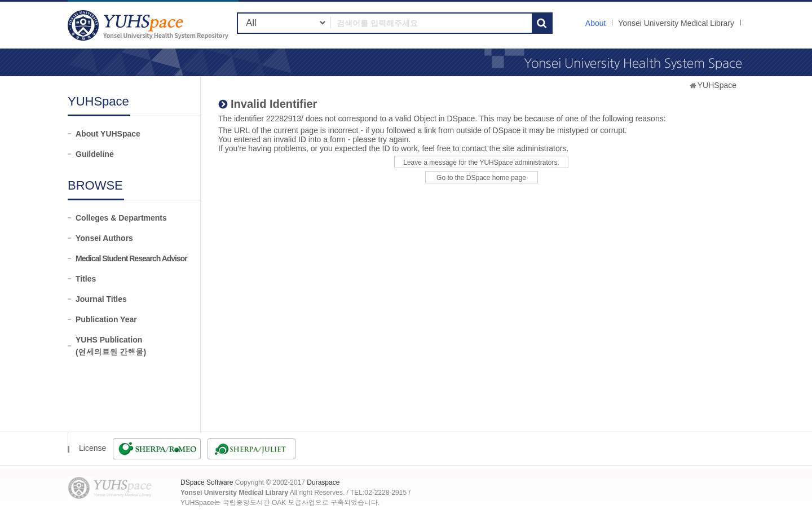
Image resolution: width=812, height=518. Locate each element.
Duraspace (323, 482)
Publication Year (106, 319)
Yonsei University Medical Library (676, 23)
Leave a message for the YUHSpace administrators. (481, 163)
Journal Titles (101, 299)
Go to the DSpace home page (481, 178)
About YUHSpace (108, 134)
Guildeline (95, 154)
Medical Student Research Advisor (131, 258)
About (596, 23)
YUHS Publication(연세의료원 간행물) (111, 346)
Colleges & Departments (121, 218)
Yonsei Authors (104, 238)
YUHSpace (717, 85)
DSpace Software (207, 482)
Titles (86, 279)
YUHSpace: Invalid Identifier (149, 25)
